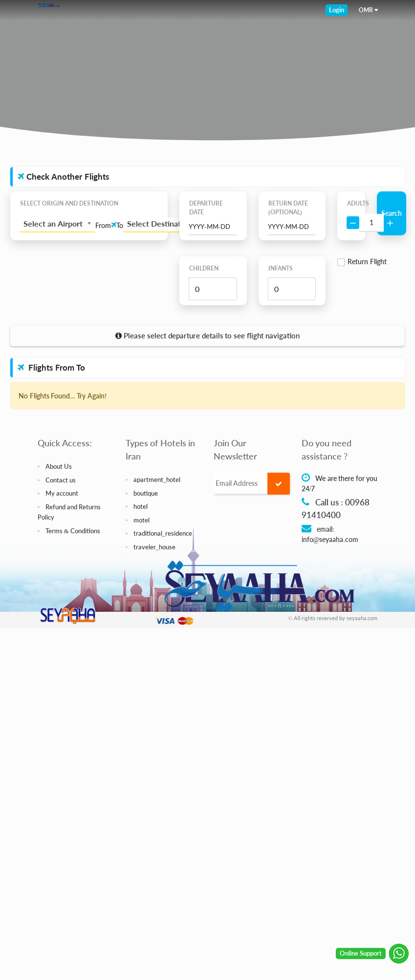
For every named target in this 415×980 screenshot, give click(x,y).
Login (337, 10)
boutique (146, 493)
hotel (141, 506)
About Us (59, 466)
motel (142, 520)
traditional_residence (163, 533)
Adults (351, 203)
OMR (366, 10)
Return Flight (367, 261)
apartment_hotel (157, 480)
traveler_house (155, 547)
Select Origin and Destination (69, 203)
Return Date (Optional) (288, 208)
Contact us (61, 480)
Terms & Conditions (73, 531)
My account (62, 493)
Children (204, 268)
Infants (281, 268)
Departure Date (206, 208)
